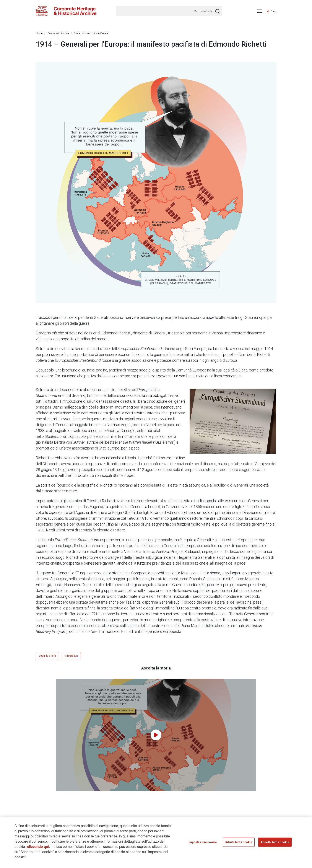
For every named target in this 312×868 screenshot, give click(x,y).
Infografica (71, 656)
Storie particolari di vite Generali (92, 33)
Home (39, 33)
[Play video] (156, 735)
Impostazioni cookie (203, 845)
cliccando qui (38, 850)
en (275, 11)
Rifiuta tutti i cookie (239, 845)
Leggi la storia (47, 656)
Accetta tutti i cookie (275, 845)
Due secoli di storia (58, 33)
